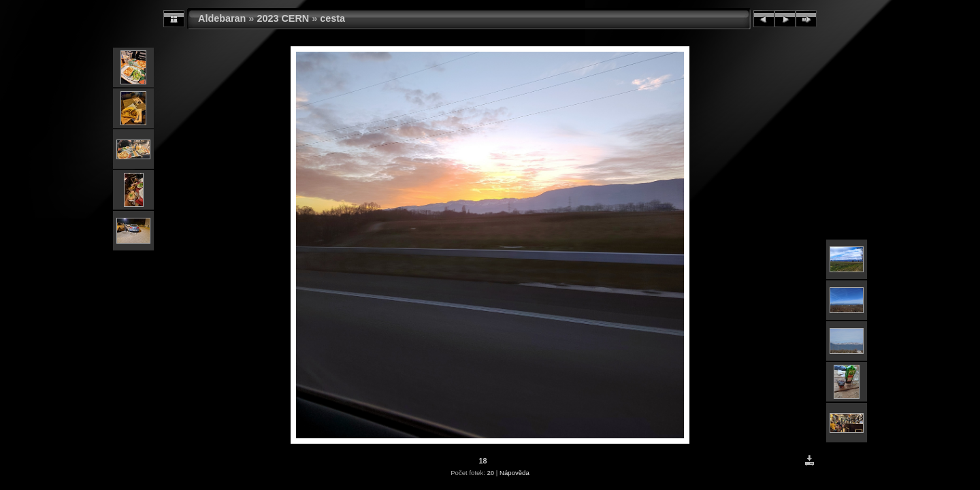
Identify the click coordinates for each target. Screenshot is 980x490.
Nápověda (514, 473)
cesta (332, 18)
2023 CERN (283, 18)
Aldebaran (222, 18)
